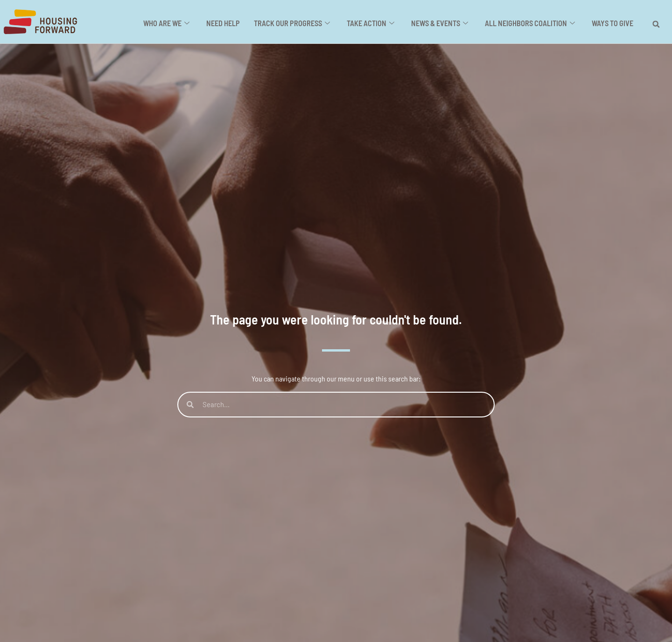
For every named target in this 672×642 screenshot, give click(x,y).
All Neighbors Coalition (531, 24)
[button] (656, 24)
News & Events (441, 24)
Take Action (373, 24)
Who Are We (171, 24)
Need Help (227, 24)
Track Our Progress (295, 24)
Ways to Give (613, 24)
